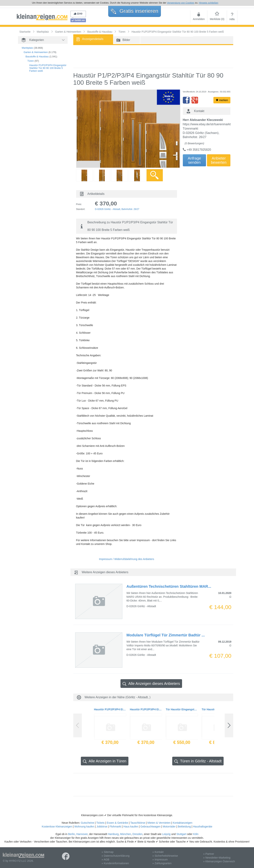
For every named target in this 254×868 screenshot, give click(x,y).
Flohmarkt (115, 827)
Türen (31, 61)
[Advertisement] (37, 140)
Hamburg (113, 834)
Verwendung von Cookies (181, 3)
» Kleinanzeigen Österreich (219, 861)
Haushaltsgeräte (203, 827)
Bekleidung (184, 827)
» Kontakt (158, 852)
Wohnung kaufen (84, 827)
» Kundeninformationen (115, 863)
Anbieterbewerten (219, 160)
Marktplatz (27, 48)
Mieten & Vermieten (159, 823)
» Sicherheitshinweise (165, 856)
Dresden (137, 834)
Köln (196, 834)
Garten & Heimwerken (36, 52)
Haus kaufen (131, 827)
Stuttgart (181, 834)
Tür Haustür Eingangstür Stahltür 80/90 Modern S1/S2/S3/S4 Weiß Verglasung (182, 709)
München (126, 834)
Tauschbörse (138, 823)
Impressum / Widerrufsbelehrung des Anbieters (127, 559)
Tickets (100, 823)
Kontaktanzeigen (182, 823)
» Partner (209, 854)
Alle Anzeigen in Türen (105, 761)
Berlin (71, 834)
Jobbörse (102, 827)
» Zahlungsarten (162, 863)
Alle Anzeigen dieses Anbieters (151, 684)
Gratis (135, 11)
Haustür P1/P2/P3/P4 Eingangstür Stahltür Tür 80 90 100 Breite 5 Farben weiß (48, 68)
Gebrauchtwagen (150, 827)
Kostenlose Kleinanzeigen (57, 827)
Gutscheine (88, 823)
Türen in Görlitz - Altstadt (198, 761)
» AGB (105, 860)
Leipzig (166, 834)
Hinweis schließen (209, 3)
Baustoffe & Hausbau (37, 56)
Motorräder (169, 827)
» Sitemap (108, 852)
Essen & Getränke (117, 823)
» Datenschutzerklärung (116, 856)
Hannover (82, 834)
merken (222, 100)
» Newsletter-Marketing (217, 858)
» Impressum (160, 860)
